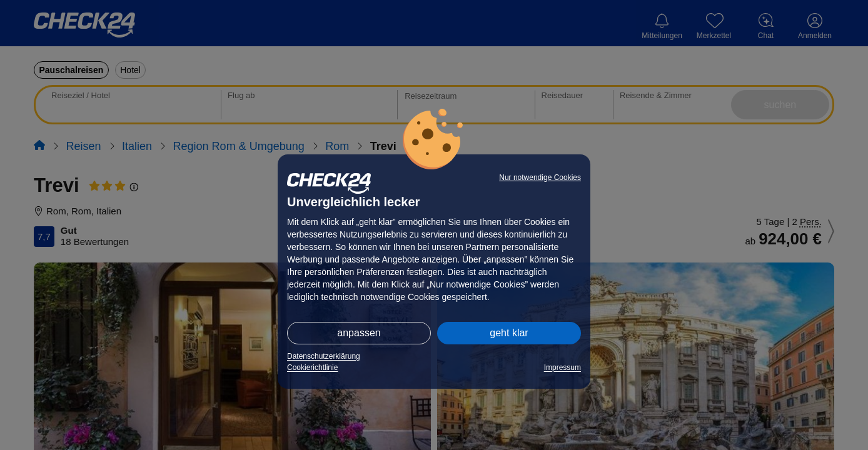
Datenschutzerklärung (324, 356)
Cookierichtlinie (312, 367)
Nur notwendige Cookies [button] (540, 177)
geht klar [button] (509, 333)
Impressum (563, 367)
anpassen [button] (359, 333)
